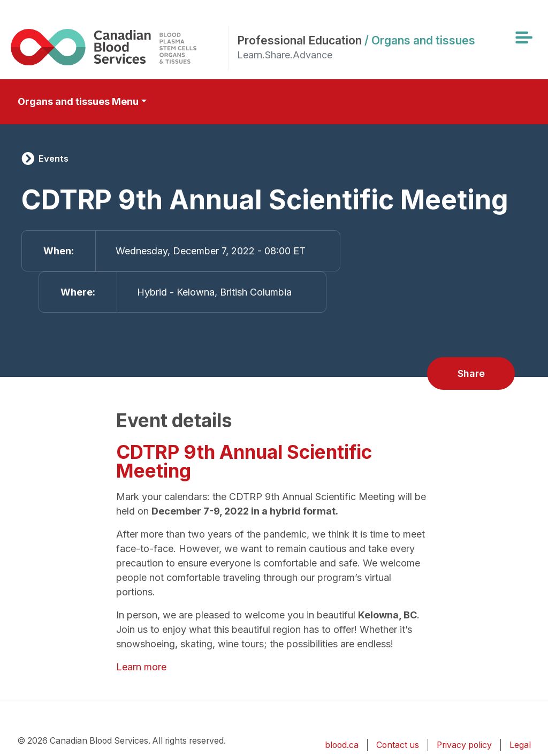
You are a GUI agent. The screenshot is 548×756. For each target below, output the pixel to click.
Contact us (398, 745)
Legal (520, 745)
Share (471, 373)
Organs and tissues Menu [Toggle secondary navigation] (78, 101)
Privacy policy (464, 745)
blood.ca (342, 745)
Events (54, 158)
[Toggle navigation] (523, 37)
